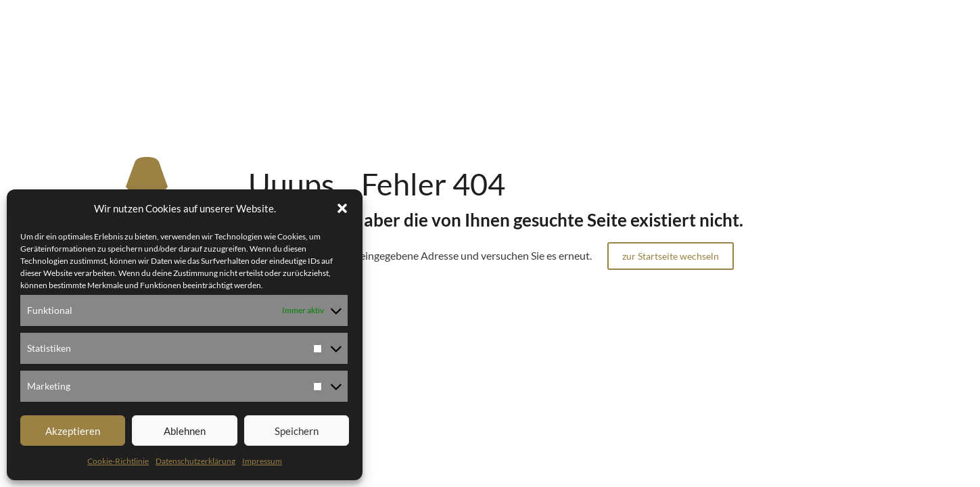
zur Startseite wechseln (671, 256)
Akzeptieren (73, 431)
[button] (342, 208)
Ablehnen (185, 431)
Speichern (297, 431)
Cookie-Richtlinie (118, 461)
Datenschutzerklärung (195, 461)
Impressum (262, 461)
